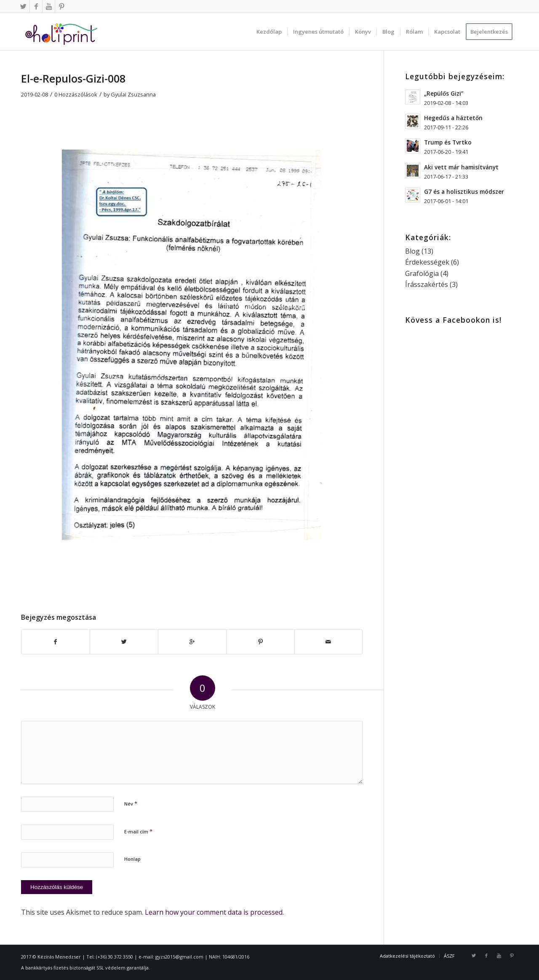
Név (131, 803)
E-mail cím (138, 831)
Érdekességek (427, 262)
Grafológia (422, 273)
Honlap (132, 859)
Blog (412, 251)
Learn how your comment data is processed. (214, 912)
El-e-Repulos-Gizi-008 (73, 78)
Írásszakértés (427, 284)
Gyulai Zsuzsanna (133, 94)
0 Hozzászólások (76, 94)
